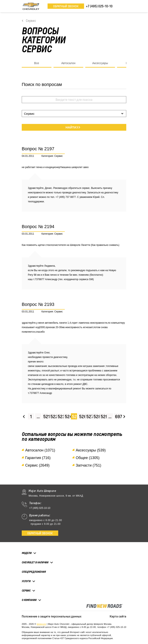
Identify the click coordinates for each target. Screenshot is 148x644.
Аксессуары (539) (91, 450)
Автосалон (68, 63)
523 (60, 416)
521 (46, 416)
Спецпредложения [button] (34, 572)
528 (96, 416)
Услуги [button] (26, 581)
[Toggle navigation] (123, 6)
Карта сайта (118, 616)
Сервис (31, 21)
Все (36, 63)
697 (118, 416)
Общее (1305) (88, 458)
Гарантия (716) (38, 458)
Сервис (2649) (37, 465)
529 (103, 416)
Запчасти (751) (89, 465)
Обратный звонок (66, 6)
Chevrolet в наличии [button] (35, 562)
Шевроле (41, 624)
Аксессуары (100, 63)
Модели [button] (27, 553)
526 (82, 416)
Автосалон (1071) (40, 450)
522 (53, 416)
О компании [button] (29, 600)
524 (67, 416)
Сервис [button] (26, 591)
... (38, 416)
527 (89, 416)
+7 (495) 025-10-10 (40, 508)
